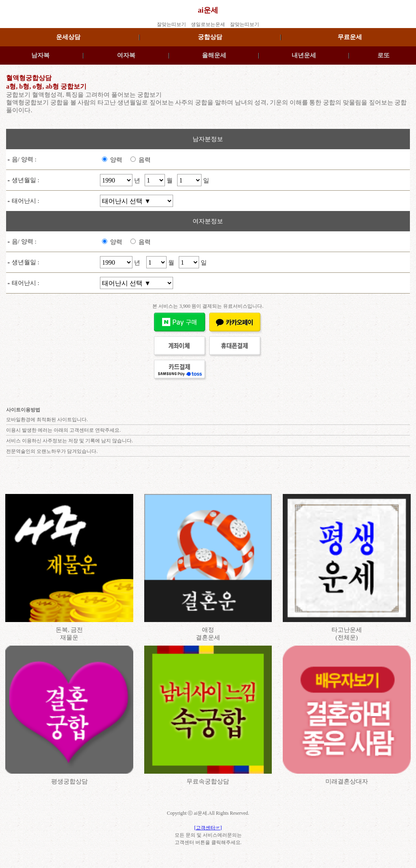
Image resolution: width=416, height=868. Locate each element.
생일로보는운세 (208, 24)
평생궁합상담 (69, 781)
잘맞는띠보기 (171, 24)
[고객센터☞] (208, 828)
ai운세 (208, 10)
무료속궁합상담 (208, 781)
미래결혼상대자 (347, 781)
